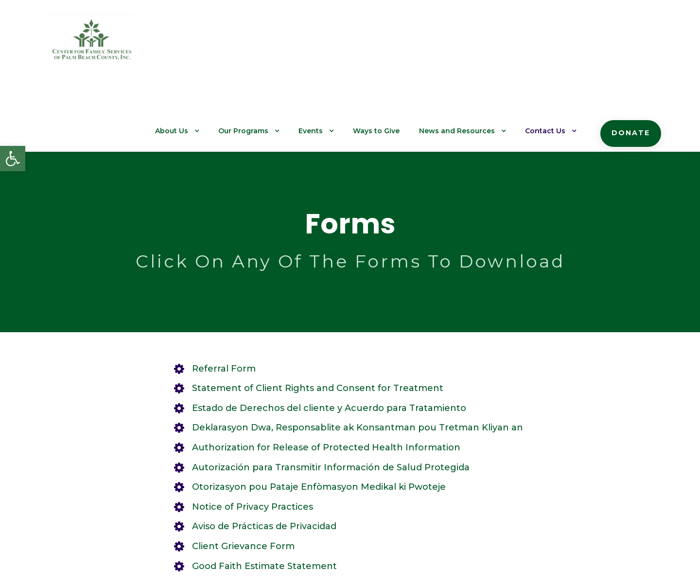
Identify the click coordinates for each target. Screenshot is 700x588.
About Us (199, 44)
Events (332, 44)
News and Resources (469, 44)
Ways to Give (394, 44)
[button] (13, 159)
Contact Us (552, 44)
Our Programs (268, 44)
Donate (633, 46)
